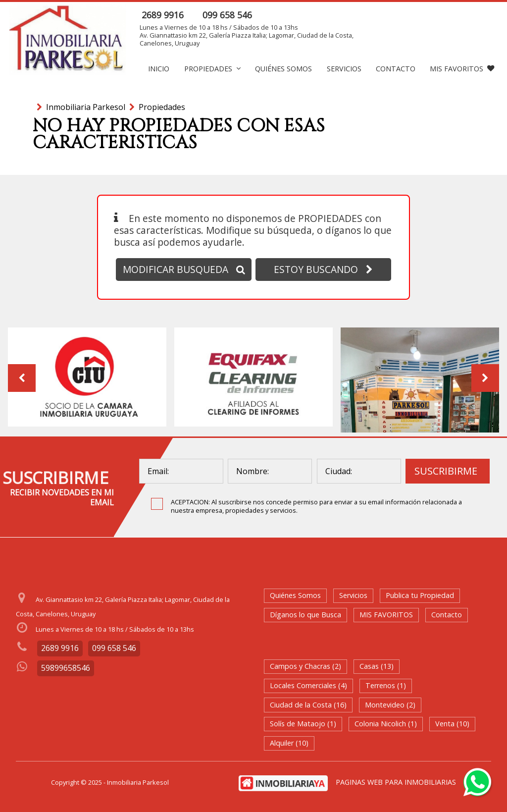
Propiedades (212, 69)
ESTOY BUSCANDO (323, 269)
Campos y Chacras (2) (305, 666)
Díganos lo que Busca (305, 615)
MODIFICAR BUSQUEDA (184, 269)
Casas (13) (377, 666)
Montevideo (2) (390, 705)
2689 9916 (163, 15)
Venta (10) (452, 724)
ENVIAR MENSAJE (442, 15)
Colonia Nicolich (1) (386, 724)
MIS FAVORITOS (462, 69)
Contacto (396, 69)
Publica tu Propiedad (420, 595)
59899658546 (66, 668)
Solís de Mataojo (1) (303, 724)
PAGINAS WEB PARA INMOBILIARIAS (396, 782)
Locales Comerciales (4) (308, 685)
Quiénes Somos (283, 69)
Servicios (344, 69)
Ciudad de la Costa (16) (308, 705)
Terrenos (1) (386, 685)
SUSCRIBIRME (446, 471)
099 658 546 (227, 15)
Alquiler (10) (289, 743)
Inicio (159, 69)
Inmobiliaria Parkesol (86, 107)
